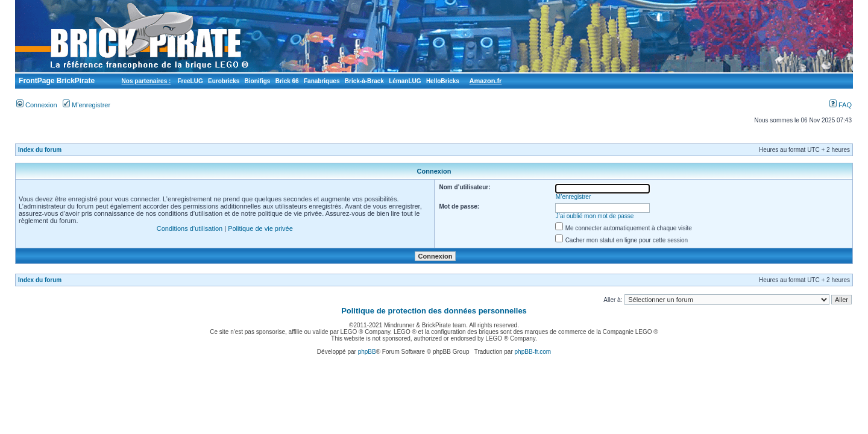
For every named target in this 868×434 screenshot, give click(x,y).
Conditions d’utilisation (190, 228)
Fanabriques (322, 81)
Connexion (37, 105)
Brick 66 (287, 81)
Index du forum (40, 150)
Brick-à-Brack (364, 81)
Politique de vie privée (260, 228)
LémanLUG (405, 81)
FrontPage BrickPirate (56, 81)
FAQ (841, 105)
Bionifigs (258, 81)
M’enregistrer (86, 105)
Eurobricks (224, 81)
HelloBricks (443, 81)
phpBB (367, 352)
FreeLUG (190, 81)
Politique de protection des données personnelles (434, 311)
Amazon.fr (486, 81)
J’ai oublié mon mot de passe (595, 216)
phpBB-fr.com (533, 352)
